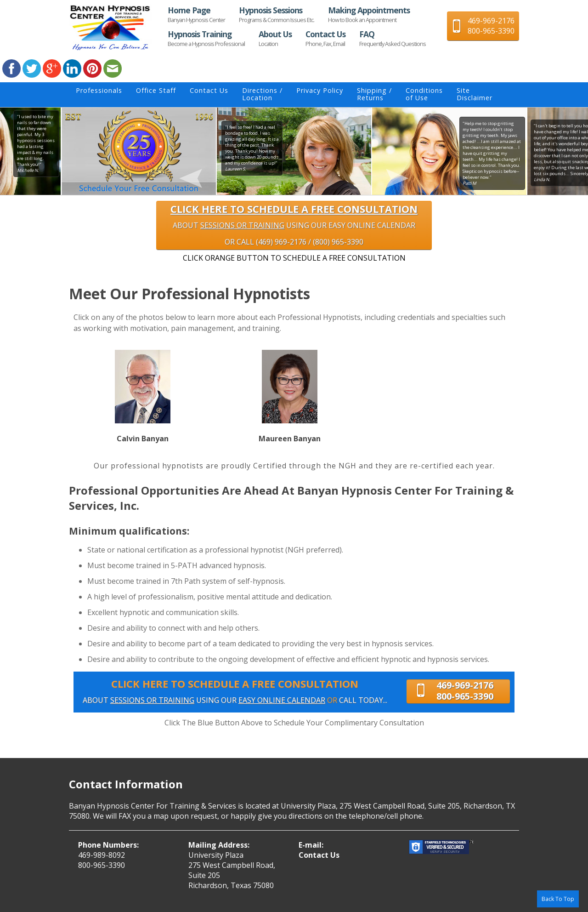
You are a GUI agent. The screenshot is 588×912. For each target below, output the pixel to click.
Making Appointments (369, 14)
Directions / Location (262, 94)
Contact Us (325, 38)
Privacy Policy (320, 90)
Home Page (196, 14)
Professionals (99, 90)
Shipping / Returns (374, 94)
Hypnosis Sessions (277, 14)
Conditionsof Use (424, 94)
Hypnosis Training (206, 38)
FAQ (393, 38)
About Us (275, 38)
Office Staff (156, 90)
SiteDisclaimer (475, 94)
